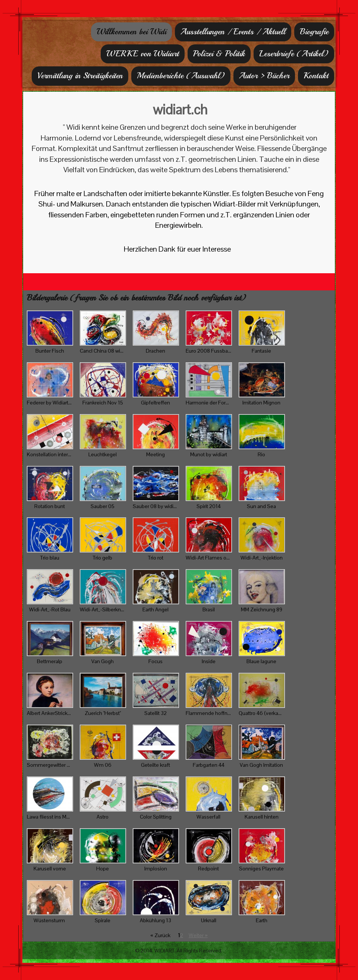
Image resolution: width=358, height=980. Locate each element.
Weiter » (198, 935)
